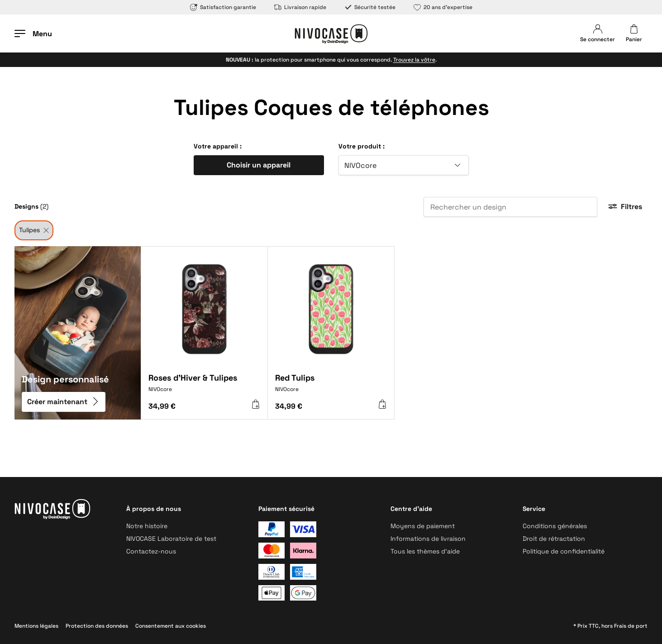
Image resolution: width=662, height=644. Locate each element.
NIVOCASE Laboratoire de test (171, 539)
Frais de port (631, 626)
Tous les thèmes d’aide (425, 551)
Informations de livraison (428, 539)
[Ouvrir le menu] (33, 33)
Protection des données (97, 626)
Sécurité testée (370, 7)
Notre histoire (147, 526)
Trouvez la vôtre (414, 60)
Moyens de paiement (423, 526)
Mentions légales (36, 626)
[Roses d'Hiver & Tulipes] (204, 386)
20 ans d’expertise (443, 7)
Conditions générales (555, 526)
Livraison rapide (300, 7)
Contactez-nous (151, 551)
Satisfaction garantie (223, 7)
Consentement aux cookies (171, 626)
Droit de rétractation (554, 539)
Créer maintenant (64, 402)
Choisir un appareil (259, 165)
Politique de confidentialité (564, 551)
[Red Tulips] (331, 386)
